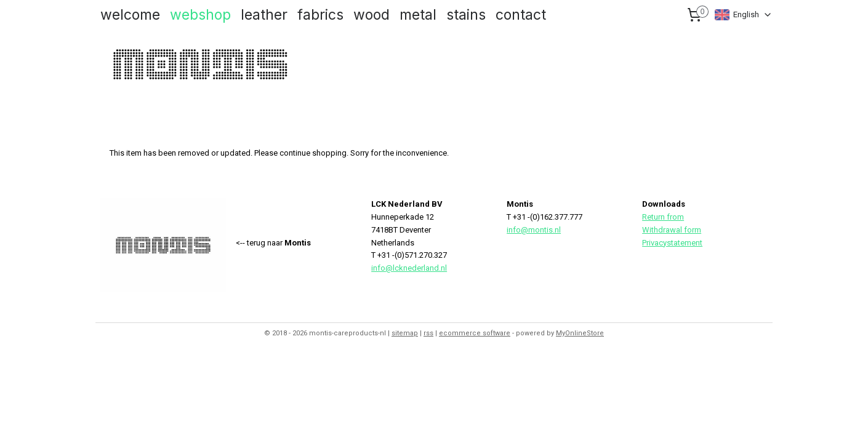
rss (428, 333)
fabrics (320, 15)
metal (418, 15)
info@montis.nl (534, 230)
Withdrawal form (672, 230)
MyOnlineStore (580, 333)
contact (521, 15)
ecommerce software (475, 333)
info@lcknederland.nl (409, 268)
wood (372, 15)
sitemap (405, 333)
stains (466, 15)
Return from (663, 217)
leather (264, 15)
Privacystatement (672, 243)
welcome (130, 15)
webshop (200, 15)
